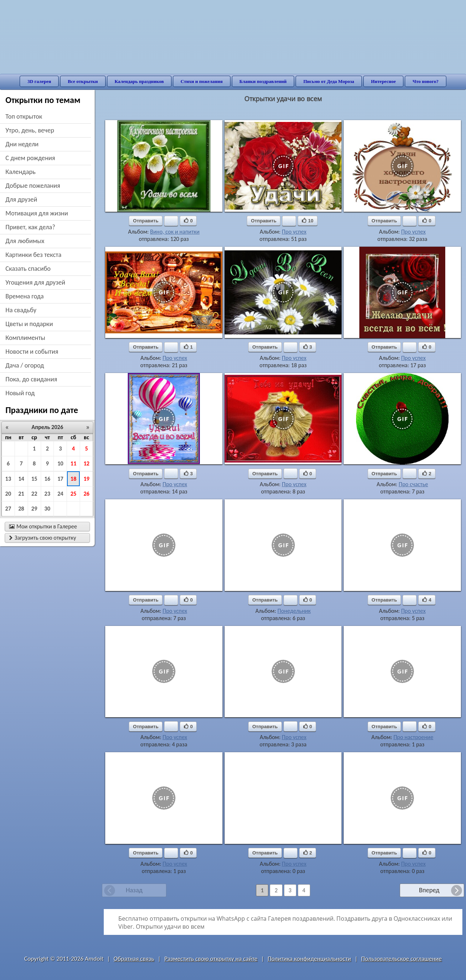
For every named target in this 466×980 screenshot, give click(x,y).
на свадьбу (21, 310)
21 (21, 494)
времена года (25, 296)
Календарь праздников (139, 81)
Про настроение (414, 737)
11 (74, 463)
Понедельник (294, 611)
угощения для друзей (35, 282)
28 (21, 509)
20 (8, 494)
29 (34, 509)
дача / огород (25, 365)
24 (60, 494)
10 (60, 463)
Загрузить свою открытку (43, 538)
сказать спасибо (28, 269)
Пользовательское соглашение (401, 959)
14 (21, 479)
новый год (20, 393)
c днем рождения (30, 158)
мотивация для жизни (37, 213)
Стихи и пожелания (202, 81)
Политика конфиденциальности (309, 959)
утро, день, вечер (30, 130)
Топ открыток (24, 116)
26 (86, 494)
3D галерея (39, 81)
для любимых (25, 241)
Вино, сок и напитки (175, 232)
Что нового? (425, 81)
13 (8, 479)
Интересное (383, 81)
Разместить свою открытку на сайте (211, 959)
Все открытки (83, 81)
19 (86, 479)
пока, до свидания (31, 379)
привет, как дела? (30, 227)
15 (34, 479)
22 (34, 494)
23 (47, 494)
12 (86, 463)
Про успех (294, 232)
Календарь (21, 172)
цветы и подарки (29, 324)
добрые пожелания (33, 186)
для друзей (21, 199)
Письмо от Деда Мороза (329, 81)
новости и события (32, 352)
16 (47, 479)
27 (8, 509)
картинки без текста (33, 255)
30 (47, 509)
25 (74, 494)
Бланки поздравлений (263, 81)
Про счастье (413, 484)
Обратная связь (134, 959)
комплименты (25, 338)
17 (60, 479)
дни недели (22, 144)
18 (74, 479)
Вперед (429, 890)
